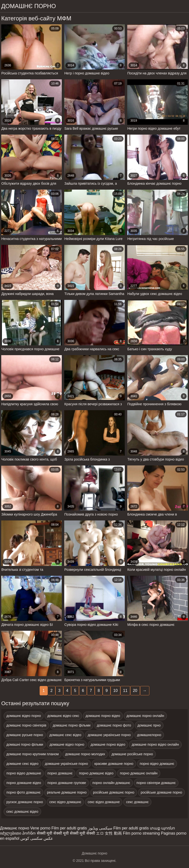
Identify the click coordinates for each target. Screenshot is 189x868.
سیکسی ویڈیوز (100, 828)
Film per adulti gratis (69, 828)
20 (135, 691)
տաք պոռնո (162, 828)
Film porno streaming (141, 833)
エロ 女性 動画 (109, 833)
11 (125, 691)
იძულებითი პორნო (18, 833)
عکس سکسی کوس (37, 838)
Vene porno (40, 828)
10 (115, 691)
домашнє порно (29, 6)
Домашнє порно (15, 828)
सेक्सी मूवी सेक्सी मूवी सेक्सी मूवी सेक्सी (66, 833)
